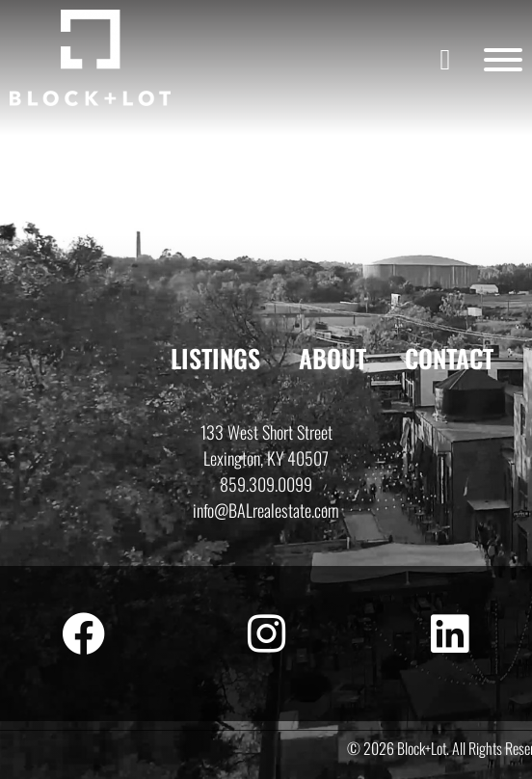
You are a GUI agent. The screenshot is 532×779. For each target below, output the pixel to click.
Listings (215, 358)
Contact (449, 358)
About (332, 358)
